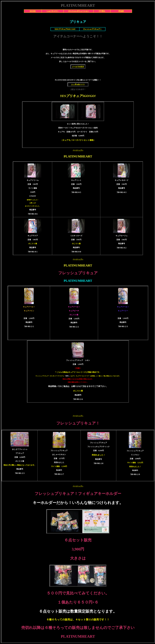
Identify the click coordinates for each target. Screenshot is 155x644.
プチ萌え (102, 11)
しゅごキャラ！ (53, 11)
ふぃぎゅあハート (78, 84)
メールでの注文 (78, 67)
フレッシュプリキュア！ (92, 29)
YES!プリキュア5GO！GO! (65, 29)
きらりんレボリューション (79, 11)
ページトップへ (78, 150)
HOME (33, 11)
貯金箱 (121, 11)
